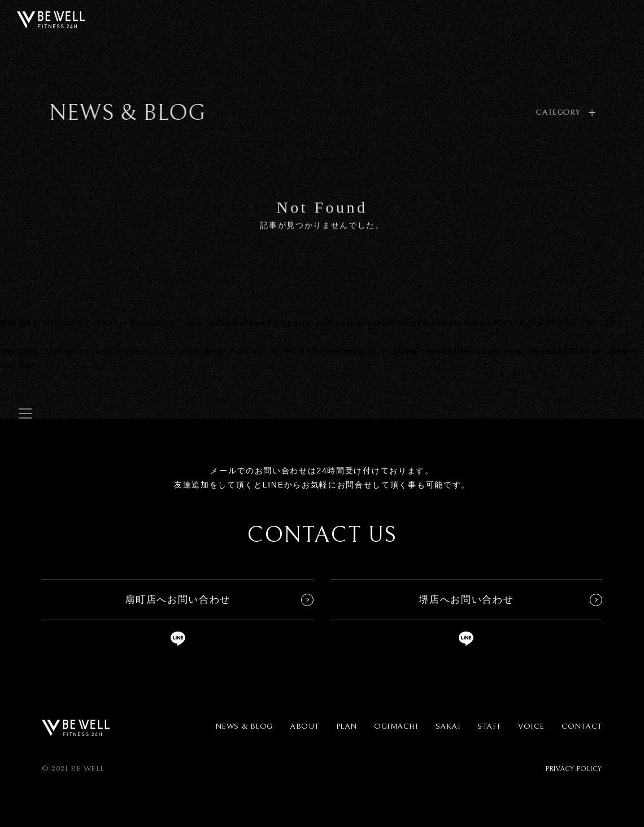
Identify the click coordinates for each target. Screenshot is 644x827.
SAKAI (448, 726)
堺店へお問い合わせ (466, 600)
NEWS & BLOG (244, 726)
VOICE (531, 726)
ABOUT (304, 726)
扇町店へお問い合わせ (178, 600)
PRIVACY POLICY (574, 769)
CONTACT (582, 726)
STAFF (489, 726)
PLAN (347, 726)
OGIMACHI (396, 726)
